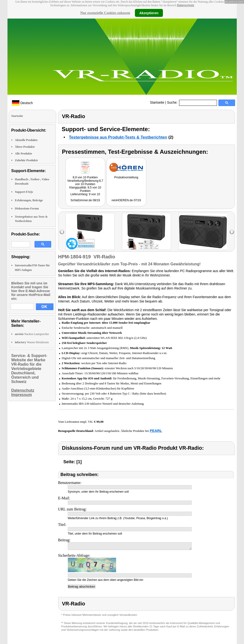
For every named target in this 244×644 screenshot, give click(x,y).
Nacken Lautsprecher (32, 334)
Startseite (157, 102)
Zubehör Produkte (26, 160)
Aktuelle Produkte (26, 140)
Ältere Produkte (25, 147)
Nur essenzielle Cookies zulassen (105, 13)
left (62, 232)
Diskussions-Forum (27, 208)
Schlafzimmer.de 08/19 (85, 200)
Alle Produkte (24, 154)
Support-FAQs (24, 192)
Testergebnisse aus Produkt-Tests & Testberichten (118, 137)
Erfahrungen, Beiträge (29, 200)
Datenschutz (185, 5)
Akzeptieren (149, 13)
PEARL (156, 431)
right (232, 232)
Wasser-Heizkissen (32, 342)
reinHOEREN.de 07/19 (126, 200)
